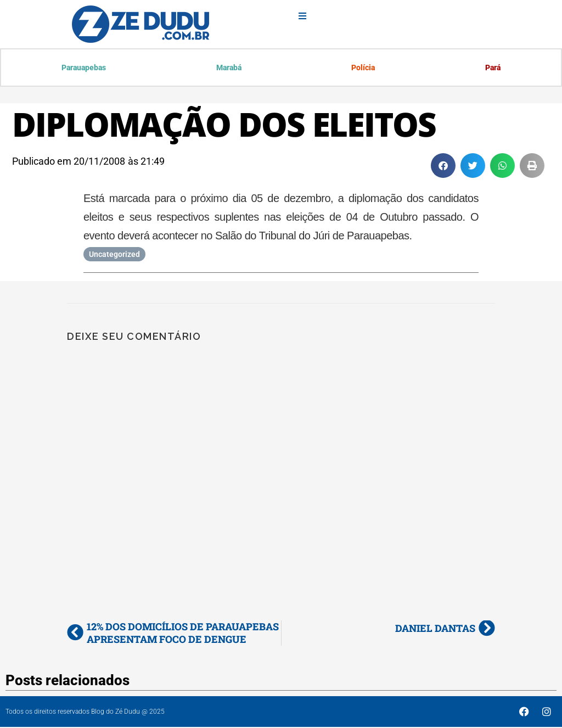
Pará (492, 68)
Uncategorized (114, 255)
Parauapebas (84, 68)
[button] (443, 167)
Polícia (363, 68)
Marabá (229, 68)
